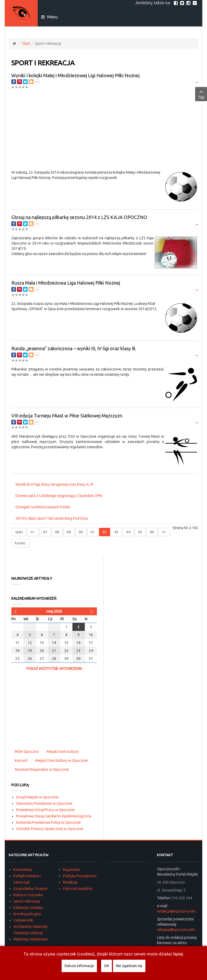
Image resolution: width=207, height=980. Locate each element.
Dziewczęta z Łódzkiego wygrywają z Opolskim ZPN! (59, 496)
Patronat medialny (78, 889)
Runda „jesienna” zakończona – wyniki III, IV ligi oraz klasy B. (74, 348)
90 (81, 532)
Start (26, 43)
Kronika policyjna (27, 914)
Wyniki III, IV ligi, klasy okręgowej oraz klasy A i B (54, 484)
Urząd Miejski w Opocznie (37, 797)
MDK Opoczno (27, 752)
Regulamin (72, 870)
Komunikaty (23, 870)
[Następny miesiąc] (92, 611)
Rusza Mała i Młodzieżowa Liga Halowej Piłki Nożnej (66, 283)
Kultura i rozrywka (28, 895)
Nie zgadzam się (129, 966)
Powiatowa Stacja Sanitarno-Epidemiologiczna (54, 816)
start (19, 532)
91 (93, 532)
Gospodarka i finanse (31, 889)
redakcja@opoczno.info (176, 911)
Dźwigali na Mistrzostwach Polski (43, 507)
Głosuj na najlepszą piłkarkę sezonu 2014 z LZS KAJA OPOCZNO (79, 217)
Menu (49, 17)
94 (128, 532)
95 (140, 532)
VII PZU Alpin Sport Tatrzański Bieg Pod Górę (52, 518)
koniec (20, 543)
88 (57, 532)
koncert (21, 760)
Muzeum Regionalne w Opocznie (42, 769)
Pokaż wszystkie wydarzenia (54, 669)
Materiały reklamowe (31, 939)
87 (45, 532)
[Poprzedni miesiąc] (16, 611)
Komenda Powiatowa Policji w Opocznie (48, 822)
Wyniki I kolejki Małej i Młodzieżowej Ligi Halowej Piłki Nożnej (75, 75)
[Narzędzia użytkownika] (196, 82)
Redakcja (70, 882)
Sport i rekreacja (27, 901)
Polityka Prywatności (80, 876)
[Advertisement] (105, 130)
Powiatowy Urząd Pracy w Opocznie (45, 810)
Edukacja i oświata (28, 908)
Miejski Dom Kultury (63, 752)
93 (116, 532)
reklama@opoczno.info (176, 930)
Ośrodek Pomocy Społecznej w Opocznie (50, 829)
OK (107, 966)
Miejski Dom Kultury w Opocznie (61, 760)
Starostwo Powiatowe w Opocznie (44, 803)
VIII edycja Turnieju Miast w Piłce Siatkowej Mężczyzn (67, 416)
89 (69, 532)
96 (152, 532)
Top (201, 94)
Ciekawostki (23, 920)
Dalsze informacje (79, 966)
